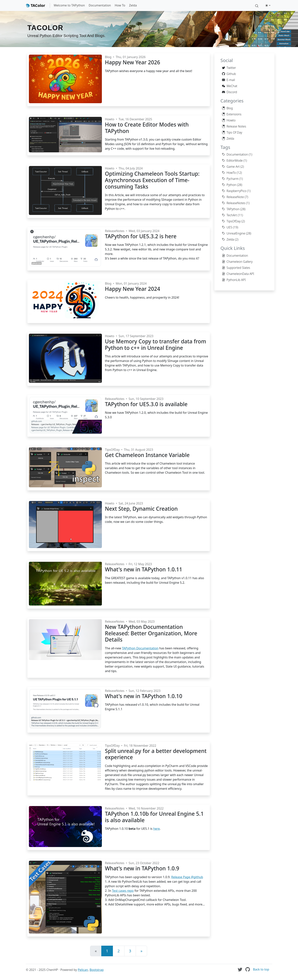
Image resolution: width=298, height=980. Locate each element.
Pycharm (230, 179)
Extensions (232, 114)
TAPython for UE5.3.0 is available (146, 404)
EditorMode (232, 160)
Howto (110, 119)
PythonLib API (234, 280)
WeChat (230, 86)
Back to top (261, 969)
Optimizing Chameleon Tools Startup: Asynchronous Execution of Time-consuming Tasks (152, 180)
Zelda (133, 5)
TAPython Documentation (140, 648)
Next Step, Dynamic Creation (141, 509)
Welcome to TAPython (69, 5)
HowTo (229, 173)
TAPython (231, 209)
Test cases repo (123, 891)
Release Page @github (187, 877)
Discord (229, 92)
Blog (108, 57)
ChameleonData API (238, 274)
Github (229, 74)
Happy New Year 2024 (133, 289)
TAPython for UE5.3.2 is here (141, 236)
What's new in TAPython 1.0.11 (144, 569)
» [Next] (141, 951)
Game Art (231, 167)
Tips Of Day (232, 132)
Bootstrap (97, 970)
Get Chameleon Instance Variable (147, 455)
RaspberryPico (234, 191)
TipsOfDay (112, 450)
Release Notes (234, 126)
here (156, 829)
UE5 (227, 227)
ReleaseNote (233, 197)
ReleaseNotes (115, 231)
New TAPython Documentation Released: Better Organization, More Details (151, 633)
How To (120, 5)
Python (229, 185)
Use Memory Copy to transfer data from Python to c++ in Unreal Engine (155, 344)
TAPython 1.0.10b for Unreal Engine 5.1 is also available (154, 817)
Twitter (229, 68)
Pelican (83, 970)
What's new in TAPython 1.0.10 (144, 696)
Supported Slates (236, 268)
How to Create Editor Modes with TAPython (147, 128)
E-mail (228, 80)
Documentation (100, 5)
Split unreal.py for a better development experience (156, 754)
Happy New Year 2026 (133, 62)
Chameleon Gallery (237, 262)
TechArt (229, 215)
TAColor (36, 5)
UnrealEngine (234, 233)
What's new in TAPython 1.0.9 (142, 868)
